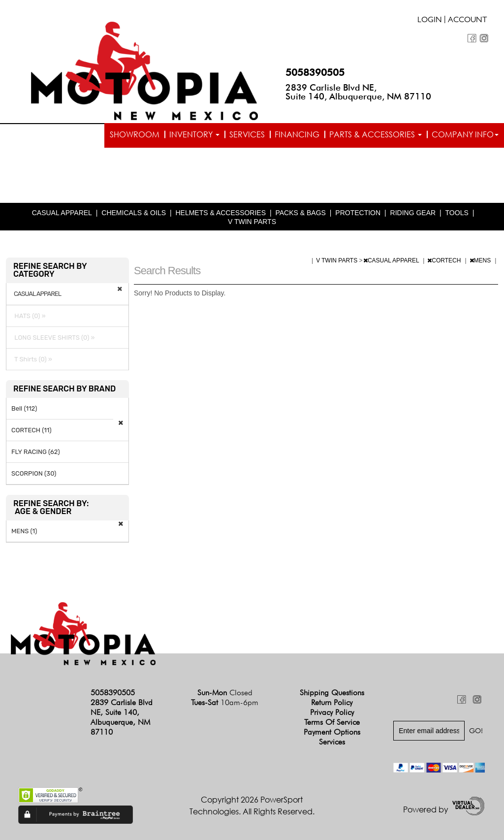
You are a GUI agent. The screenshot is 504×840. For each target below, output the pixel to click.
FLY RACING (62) (36, 452)
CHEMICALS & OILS (134, 213)
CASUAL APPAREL (62, 213)
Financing (297, 134)
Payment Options (332, 732)
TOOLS (457, 213)
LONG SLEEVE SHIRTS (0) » (53, 338)
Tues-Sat (225, 702)
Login (430, 21)
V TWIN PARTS (252, 222)
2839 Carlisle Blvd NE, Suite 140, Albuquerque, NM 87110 (358, 92)
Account (468, 21)
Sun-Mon (225, 693)
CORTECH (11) (31, 430)
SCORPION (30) (34, 473)
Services (247, 134)
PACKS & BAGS (300, 213)
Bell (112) (24, 408)
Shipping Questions (332, 693)
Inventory (194, 134)
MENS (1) (24, 531)
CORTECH (445, 260)
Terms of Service (332, 722)
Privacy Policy (332, 712)
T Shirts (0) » (32, 359)
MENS (481, 260)
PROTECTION (358, 213)
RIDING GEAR (413, 213)
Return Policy (332, 702)
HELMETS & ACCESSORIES (220, 213)
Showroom (135, 134)
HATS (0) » (29, 316)
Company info (465, 134)
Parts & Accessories (376, 134)
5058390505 (315, 72)
